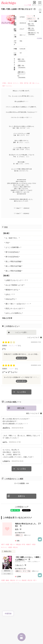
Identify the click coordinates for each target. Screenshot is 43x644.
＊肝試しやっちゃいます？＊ (14, 308)
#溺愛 (7, 544)
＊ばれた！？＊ (10, 294)
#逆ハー (12, 544)
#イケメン (16, 83)
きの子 (5, 428)
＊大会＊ (7, 243)
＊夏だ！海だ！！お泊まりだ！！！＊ (18, 304)
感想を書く (21, 408)
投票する (21, 496)
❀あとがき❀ (7, 318)
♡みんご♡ (29, 16)
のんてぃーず (13, 346)
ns (3, 442)
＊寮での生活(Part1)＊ (12, 252)
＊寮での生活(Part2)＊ (12, 257)
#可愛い (5, 83)
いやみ (5, 461)
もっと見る (21, 392)
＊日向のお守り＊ (10, 299)
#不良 (23, 544)
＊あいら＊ (19, 565)
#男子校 (26, 83)
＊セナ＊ (12, 369)
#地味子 (28, 544)
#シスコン (9, 86)
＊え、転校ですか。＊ (12, 238)
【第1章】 (6, 233)
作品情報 (39, 38)
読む (22, 635)
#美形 (34, 544)
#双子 (4, 86)
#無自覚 (24, 580)
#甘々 (35, 580)
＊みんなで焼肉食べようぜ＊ (14, 285)
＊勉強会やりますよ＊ (12, 290)
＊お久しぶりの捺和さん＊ (14, 313)
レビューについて (33, 337)
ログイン (34, 5)
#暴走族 (18, 544)
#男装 (21, 83)
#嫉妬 (7, 580)
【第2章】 (6, 276)
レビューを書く (21, 332)
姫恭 (17, 529)
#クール (18, 580)
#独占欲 (12, 580)
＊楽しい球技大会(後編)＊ (13, 271)
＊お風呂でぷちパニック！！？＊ (16, 280)
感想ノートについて (33, 413)
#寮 (30, 83)
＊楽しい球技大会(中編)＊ (13, 266)
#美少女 (10, 83)
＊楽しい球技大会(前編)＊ (13, 261)
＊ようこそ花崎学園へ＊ (13, 247)
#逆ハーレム (36, 83)
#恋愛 (10, 547)
